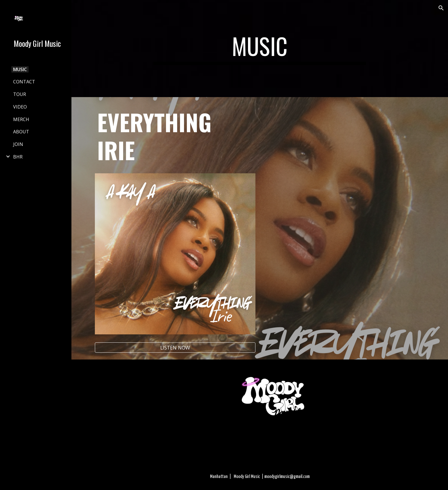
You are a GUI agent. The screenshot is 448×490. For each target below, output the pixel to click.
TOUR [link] (20, 94)
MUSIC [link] (20, 69)
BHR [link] (18, 157)
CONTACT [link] (24, 82)
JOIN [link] (18, 144)
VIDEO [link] (20, 107)
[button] (441, 8)
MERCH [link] (21, 119)
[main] (260, 49)
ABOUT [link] (21, 132)
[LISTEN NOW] (175, 348)
